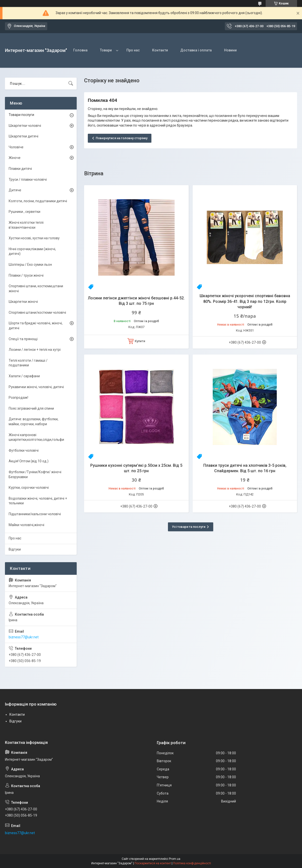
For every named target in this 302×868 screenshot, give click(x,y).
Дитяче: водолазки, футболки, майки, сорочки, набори (34, 422)
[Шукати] (71, 84)
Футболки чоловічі (24, 450)
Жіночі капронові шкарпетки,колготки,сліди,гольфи (36, 437)
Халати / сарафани (24, 376)
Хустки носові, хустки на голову (34, 238)
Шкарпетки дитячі (23, 136)
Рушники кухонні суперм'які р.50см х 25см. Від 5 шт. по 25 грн (136, 468)
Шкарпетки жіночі (23, 302)
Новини (230, 50)
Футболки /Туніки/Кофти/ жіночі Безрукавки (35, 474)
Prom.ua (175, 859)
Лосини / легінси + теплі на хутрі (35, 350)
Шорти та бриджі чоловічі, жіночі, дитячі (36, 326)
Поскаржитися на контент (153, 863)
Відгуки (15, 549)
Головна (80, 50)
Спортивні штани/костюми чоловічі (37, 312)
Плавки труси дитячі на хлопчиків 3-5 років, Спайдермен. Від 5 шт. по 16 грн (245, 468)
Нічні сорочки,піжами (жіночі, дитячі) (32, 251)
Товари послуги (21, 115)
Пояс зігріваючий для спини (31, 408)
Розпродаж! (18, 398)
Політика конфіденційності (192, 863)
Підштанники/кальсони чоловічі (35, 514)
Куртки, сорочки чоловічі (29, 488)
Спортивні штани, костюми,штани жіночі (36, 289)
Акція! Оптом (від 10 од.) (29, 461)
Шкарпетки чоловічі (25, 126)
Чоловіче (16, 147)
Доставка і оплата (196, 50)
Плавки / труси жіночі (26, 275)
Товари (106, 50)
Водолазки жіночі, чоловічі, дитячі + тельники (38, 501)
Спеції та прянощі (23, 339)
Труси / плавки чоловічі (28, 179)
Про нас (133, 50)
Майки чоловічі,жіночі (26, 525)
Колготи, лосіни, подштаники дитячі (38, 201)
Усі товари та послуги (189, 527)
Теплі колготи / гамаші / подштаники (28, 363)
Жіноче (15, 158)
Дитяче (15, 190)
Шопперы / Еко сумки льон (30, 265)
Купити (140, 341)
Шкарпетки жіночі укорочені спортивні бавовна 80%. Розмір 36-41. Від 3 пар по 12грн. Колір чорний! (245, 301)
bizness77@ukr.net (24, 637)
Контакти (160, 50)
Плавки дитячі (20, 169)
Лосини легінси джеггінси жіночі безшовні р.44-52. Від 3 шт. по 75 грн (136, 301)
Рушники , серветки (24, 212)
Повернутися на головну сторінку (122, 138)
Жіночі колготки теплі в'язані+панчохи (26, 225)
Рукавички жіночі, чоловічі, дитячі (36, 387)
